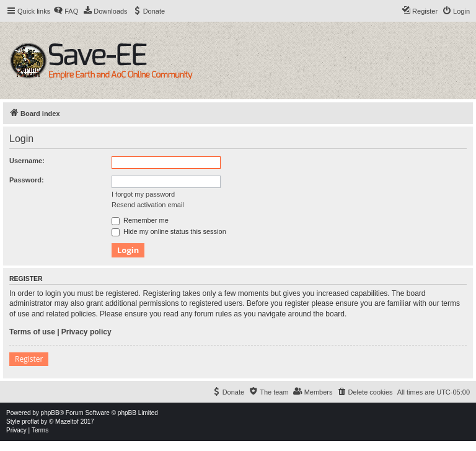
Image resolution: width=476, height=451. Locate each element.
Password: (27, 180)
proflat (30, 422)
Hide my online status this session (169, 231)
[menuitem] (66, 11)
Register (29, 359)
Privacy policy (86, 332)
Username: (27, 161)
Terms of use (32, 332)
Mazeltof (67, 422)
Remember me (140, 220)
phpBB (50, 413)
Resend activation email (148, 205)
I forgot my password (143, 194)
